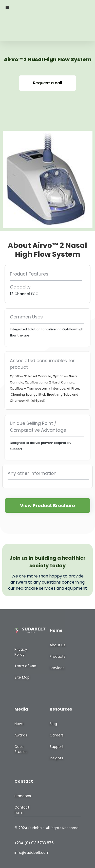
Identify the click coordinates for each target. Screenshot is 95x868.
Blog (53, 724)
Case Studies (21, 749)
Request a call (48, 83)
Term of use (25, 666)
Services (57, 668)
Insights (56, 758)
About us (58, 645)
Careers (57, 735)
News (19, 724)
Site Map (22, 677)
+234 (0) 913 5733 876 (34, 843)
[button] (8, 8)
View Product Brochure (48, 505)
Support (57, 747)
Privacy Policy (21, 652)
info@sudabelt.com (32, 853)
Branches (23, 796)
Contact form (22, 810)
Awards (21, 735)
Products (58, 656)
